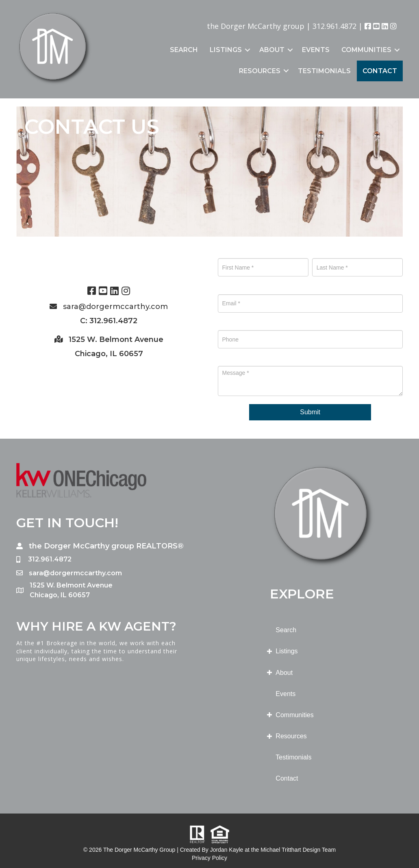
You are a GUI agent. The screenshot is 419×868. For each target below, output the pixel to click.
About (272, 50)
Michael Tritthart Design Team (298, 850)
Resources (260, 71)
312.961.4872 (334, 26)
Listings (226, 50)
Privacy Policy (209, 858)
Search (184, 50)
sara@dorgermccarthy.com (115, 307)
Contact (380, 71)
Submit (310, 412)
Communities (366, 50)
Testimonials (324, 71)
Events (316, 50)
